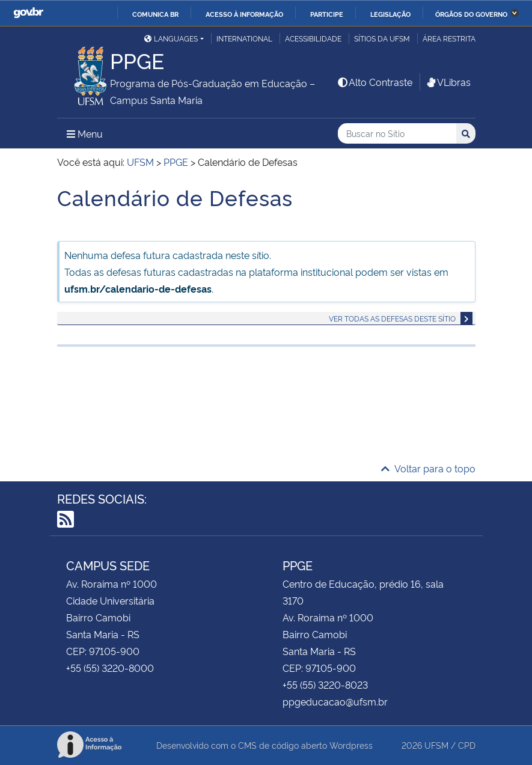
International (244, 38)
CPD (467, 745)
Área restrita (449, 38)
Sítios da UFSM (382, 38)
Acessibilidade (313, 38)
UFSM (436, 745)
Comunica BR (155, 14)
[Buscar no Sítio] (397, 134)
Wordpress (351, 745)
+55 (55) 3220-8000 (110, 668)
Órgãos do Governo (471, 14)
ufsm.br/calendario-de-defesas (138, 288)
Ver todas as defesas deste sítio (392, 318)
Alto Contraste (375, 82)
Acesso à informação (244, 14)
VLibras (448, 82)
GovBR (28, 13)
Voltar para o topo (428, 468)
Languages (171, 38)
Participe (327, 14)
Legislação (390, 14)
